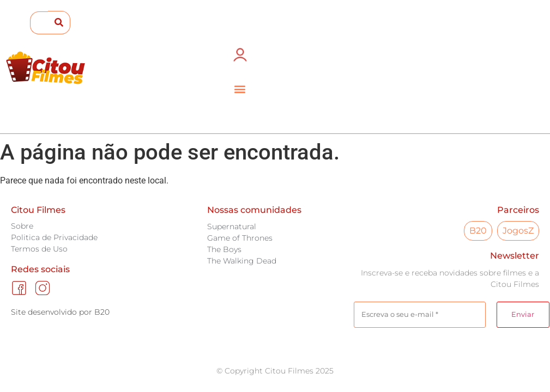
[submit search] (59, 23)
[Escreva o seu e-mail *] (420, 315)
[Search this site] (39, 23)
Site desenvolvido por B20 (60, 312)
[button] (240, 88)
